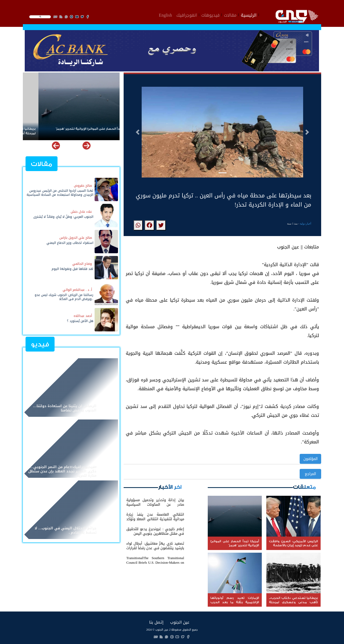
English (165, 15)
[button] (138, 132)
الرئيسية (249, 15)
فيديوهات (210, 15)
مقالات (230, 15)
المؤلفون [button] (311, 459)
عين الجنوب (180, 622)
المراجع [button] (310, 474)
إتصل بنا (156, 622)
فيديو (40, 344)
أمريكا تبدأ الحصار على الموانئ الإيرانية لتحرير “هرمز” (78, 129)
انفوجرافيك (187, 15)
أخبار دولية (306, 224)
